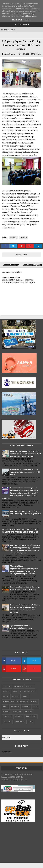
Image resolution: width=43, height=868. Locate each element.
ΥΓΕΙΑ (31, 722)
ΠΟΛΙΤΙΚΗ (29, 712)
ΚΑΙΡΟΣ (35, 707)
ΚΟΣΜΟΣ (6, 712)
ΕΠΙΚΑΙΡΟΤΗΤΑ (9, 702)
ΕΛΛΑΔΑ (25, 696)
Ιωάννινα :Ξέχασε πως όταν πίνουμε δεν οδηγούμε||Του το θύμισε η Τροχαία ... (25, 514)
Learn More (18, 20)
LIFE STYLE (7, 686)
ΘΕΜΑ (5, 707)
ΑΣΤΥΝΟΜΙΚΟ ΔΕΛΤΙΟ (28, 691)
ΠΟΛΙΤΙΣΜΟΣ (8, 717)
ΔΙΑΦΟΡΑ (15, 696)
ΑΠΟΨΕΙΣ (6, 691)
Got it (29, 20)
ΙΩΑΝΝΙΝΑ (26, 707)
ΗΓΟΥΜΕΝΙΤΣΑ (22, 702)
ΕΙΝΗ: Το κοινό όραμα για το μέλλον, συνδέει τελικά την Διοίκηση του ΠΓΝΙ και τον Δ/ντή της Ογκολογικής (26, 454)
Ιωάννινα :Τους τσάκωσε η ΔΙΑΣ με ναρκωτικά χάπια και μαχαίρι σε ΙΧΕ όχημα (25, 472)
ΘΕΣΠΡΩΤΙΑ (15, 707)
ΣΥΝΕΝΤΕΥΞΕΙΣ (20, 722)
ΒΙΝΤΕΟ (6, 696)
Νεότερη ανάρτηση (11, 265)
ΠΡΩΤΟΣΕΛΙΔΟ (31, 717)
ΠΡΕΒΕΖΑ (23, 237)
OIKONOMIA (18, 686)
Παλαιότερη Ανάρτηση (32, 265)
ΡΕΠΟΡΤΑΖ (7, 722)
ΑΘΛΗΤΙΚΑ (30, 686)
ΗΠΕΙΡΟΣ (14, 237)
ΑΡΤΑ (15, 691)
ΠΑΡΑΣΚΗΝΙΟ (17, 712)
